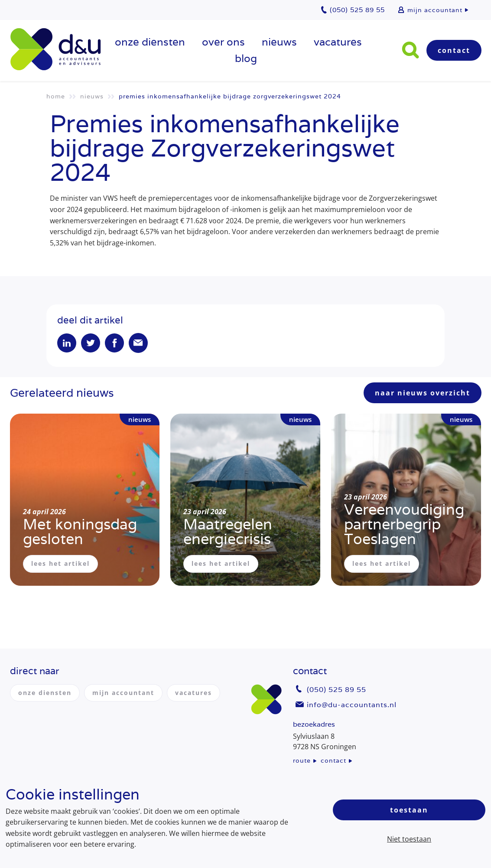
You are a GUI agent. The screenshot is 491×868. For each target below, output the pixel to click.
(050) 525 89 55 (337, 690)
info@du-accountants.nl (352, 705)
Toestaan (409, 810)
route (302, 760)
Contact (454, 50)
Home (56, 96)
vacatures (338, 42)
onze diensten (150, 42)
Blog (246, 58)
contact (333, 760)
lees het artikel (60, 563)
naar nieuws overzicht (423, 393)
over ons (223, 42)
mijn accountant (435, 10)
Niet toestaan (409, 839)
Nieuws (279, 42)
